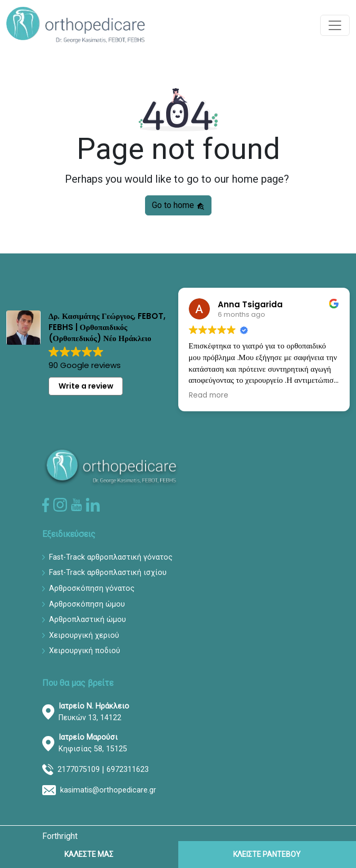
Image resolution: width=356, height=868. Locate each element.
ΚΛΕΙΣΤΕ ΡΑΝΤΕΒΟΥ (267, 854)
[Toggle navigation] (335, 25)
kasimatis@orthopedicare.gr (108, 790)
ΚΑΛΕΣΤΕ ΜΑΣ (89, 854)
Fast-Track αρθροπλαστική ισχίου (108, 573)
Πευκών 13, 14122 (94, 712)
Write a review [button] (86, 386)
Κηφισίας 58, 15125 (93, 743)
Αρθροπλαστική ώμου (88, 620)
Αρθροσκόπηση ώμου (87, 604)
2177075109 (79, 770)
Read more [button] (209, 395)
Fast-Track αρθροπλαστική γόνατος (111, 557)
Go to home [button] (178, 205)
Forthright (60, 836)
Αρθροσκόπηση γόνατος (92, 588)
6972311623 (128, 770)
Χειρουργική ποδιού (85, 651)
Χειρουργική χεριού (84, 635)
